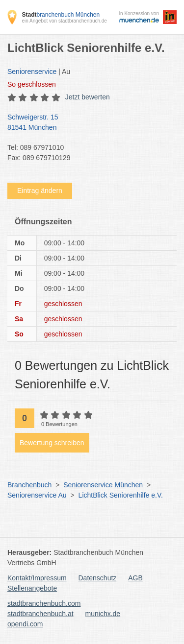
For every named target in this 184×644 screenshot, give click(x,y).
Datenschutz (98, 578)
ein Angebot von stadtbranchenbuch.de (64, 21)
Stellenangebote (32, 588)
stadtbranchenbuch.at (40, 614)
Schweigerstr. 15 (87, 123)
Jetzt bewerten (88, 97)
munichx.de (103, 614)
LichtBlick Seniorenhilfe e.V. (121, 495)
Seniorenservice (32, 72)
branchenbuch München (61, 15)
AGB (135, 578)
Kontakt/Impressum (37, 578)
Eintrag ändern (40, 191)
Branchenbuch (29, 485)
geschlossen (32, 84)
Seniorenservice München (103, 485)
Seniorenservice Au (37, 495)
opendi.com (25, 624)
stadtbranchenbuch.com (44, 603)
